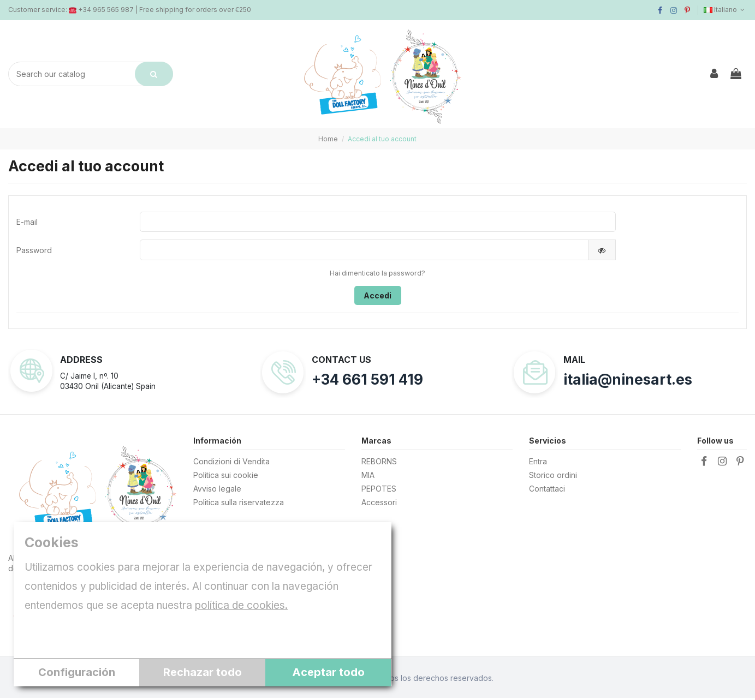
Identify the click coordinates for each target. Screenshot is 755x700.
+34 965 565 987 (106, 10)
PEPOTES (379, 491)
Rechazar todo (203, 672)
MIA (368, 477)
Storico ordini (553, 477)
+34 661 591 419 (367, 382)
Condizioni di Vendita (231, 463)
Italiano (725, 10)
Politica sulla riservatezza (239, 504)
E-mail (27, 222)
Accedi (377, 298)
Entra (538, 463)
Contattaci (547, 491)
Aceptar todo (328, 672)
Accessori (379, 504)
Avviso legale (217, 491)
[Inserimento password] (364, 252)
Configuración (77, 672)
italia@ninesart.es (628, 382)
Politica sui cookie (226, 477)
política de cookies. (241, 605)
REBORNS (379, 463)
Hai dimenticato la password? (377, 275)
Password (34, 252)
